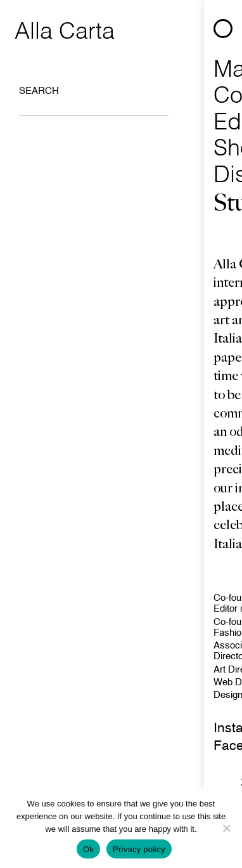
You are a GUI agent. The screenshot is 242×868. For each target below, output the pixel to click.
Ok (88, 849)
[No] (226, 828)
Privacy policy (139, 849)
